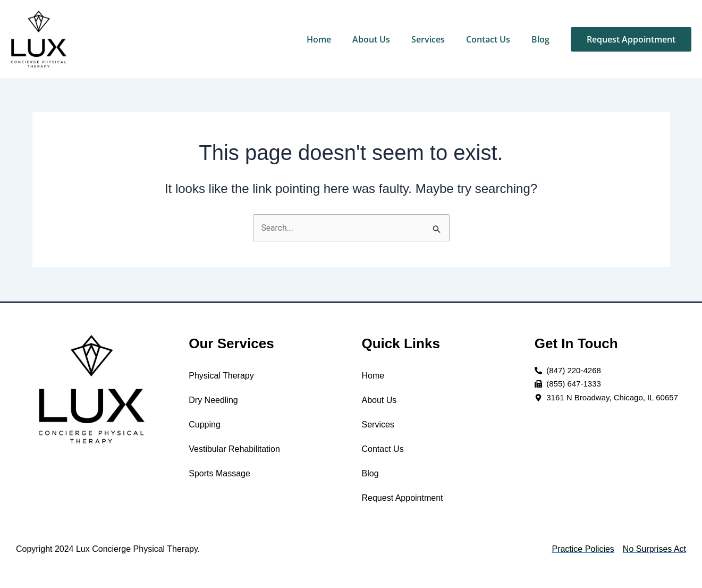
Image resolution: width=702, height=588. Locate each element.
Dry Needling (213, 400)
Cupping (205, 425)
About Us (371, 39)
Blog (540, 39)
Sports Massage (219, 473)
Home (319, 39)
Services (428, 39)
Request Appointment (403, 498)
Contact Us (488, 39)
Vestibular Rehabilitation (234, 449)
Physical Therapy (221, 376)
